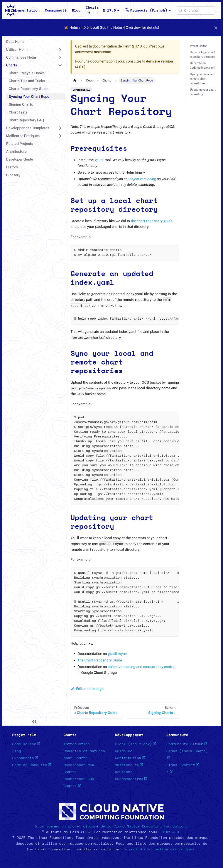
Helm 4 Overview (127, 28)
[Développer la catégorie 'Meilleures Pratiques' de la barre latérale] (60, 136)
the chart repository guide (152, 221)
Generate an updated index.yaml (203, 65)
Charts (92, 10)
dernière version (160, 61)
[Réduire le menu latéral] (34, 721)
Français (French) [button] (146, 10)
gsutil (99, 160)
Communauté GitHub (187, 744)
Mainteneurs (129, 765)
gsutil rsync (117, 654)
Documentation (25, 10)
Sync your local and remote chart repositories (203, 79)
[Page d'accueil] (75, 81)
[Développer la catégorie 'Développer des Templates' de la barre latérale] (60, 128)
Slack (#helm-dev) (135, 744)
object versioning (143, 179)
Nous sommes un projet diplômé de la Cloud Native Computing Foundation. (111, 826)
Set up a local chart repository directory (203, 54)
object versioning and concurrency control (142, 667)
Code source (26, 744)
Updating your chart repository (203, 92)
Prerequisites (199, 46)
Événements (25, 758)
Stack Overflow (182, 765)
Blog (76, 10)
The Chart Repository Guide (100, 660)
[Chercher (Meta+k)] (196, 10)
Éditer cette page (87, 689)
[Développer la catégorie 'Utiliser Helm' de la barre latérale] (60, 50)
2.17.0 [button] (109, 10)
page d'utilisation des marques (162, 849)
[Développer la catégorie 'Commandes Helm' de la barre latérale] (60, 58)
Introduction (77, 744)
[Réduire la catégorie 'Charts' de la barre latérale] (60, 65)
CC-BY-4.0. (170, 832)
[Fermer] (216, 28)
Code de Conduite (32, 765)
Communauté (56, 10)
